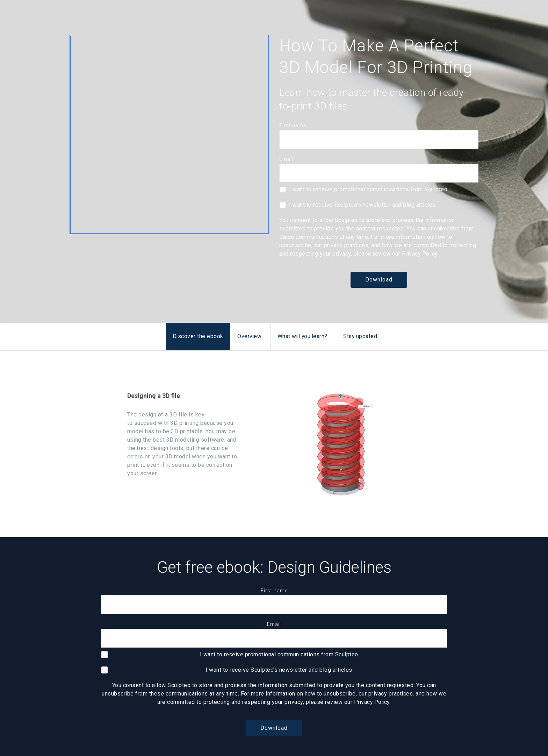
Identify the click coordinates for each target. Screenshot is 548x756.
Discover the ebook (197, 336)
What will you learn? (303, 336)
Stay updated (361, 336)
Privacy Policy (420, 254)
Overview (248, 336)
